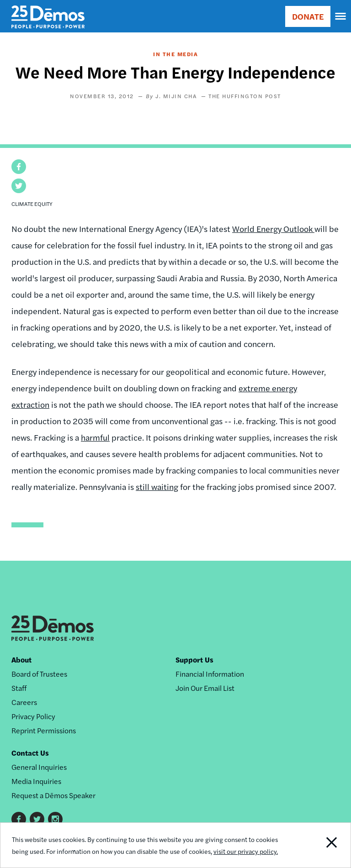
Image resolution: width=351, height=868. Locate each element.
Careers (24, 702)
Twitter (37, 819)
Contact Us (30, 753)
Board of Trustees (39, 674)
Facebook (19, 819)
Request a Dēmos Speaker (53, 795)
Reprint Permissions (44, 730)
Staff (19, 688)
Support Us (194, 660)
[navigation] (341, 16)
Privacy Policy (33, 716)
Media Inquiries (36, 781)
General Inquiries (39, 767)
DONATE (308, 16)
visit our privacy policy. (246, 851)
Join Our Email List (205, 688)
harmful (95, 437)
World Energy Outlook (273, 229)
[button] (19, 167)
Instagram (55, 819)
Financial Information (210, 674)
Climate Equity (32, 204)
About (21, 660)
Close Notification (317, 845)
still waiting (157, 487)
